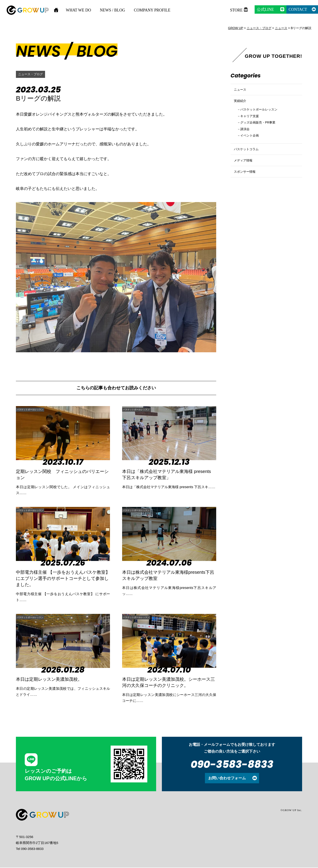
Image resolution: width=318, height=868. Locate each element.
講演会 (247, 140)
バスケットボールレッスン (39, 410)
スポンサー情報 (247, 193)
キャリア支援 (252, 125)
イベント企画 (252, 147)
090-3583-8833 (232, 765)
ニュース (241, 91)
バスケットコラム (249, 163)
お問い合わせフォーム (227, 778)
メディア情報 (245, 178)
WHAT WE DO (78, 10)
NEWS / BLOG (112, 10)
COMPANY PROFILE (152, 10)
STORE (236, 10)
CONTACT (298, 9)
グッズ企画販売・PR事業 (262, 132)
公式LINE (265, 9)
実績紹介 (241, 106)
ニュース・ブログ (32, 74)
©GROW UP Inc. (291, 811)
